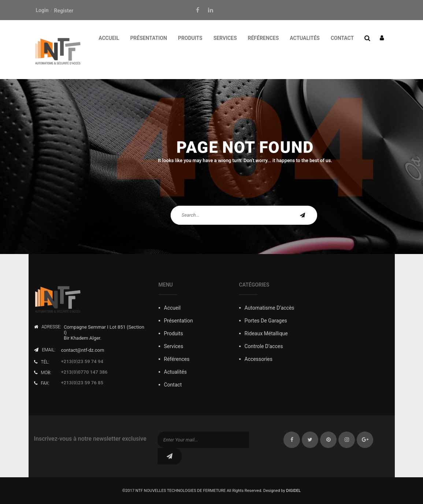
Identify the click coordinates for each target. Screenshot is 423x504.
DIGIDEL (293, 491)
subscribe (170, 456)
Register (64, 11)
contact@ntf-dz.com (83, 350)
